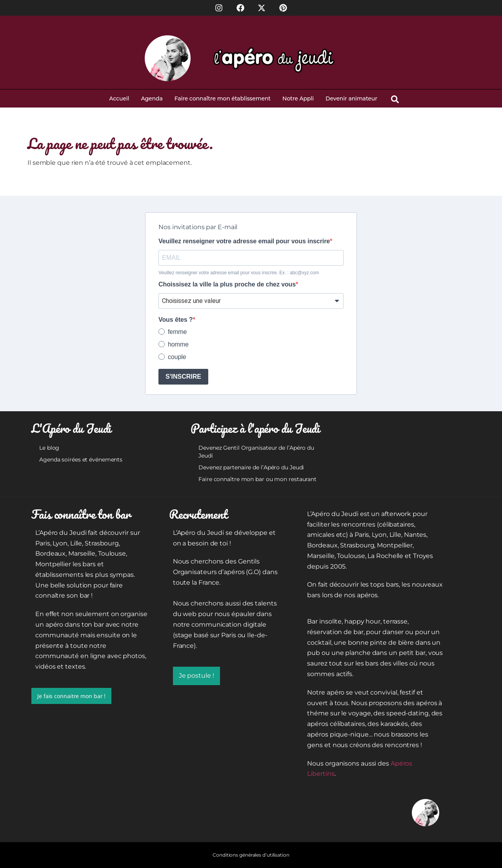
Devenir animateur (351, 98)
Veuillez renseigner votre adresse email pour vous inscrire (244, 241)
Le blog (49, 448)
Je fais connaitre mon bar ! (71, 696)
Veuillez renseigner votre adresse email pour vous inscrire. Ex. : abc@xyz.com (239, 273)
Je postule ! (196, 676)
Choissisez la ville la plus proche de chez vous (227, 284)
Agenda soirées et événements (81, 460)
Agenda (152, 98)
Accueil (119, 98)
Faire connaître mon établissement (223, 98)
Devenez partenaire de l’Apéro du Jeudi (251, 467)
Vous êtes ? (176, 320)
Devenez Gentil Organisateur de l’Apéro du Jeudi (256, 452)
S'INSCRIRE (183, 377)
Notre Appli (298, 98)
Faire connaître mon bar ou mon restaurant (257, 479)
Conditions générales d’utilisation (251, 855)
